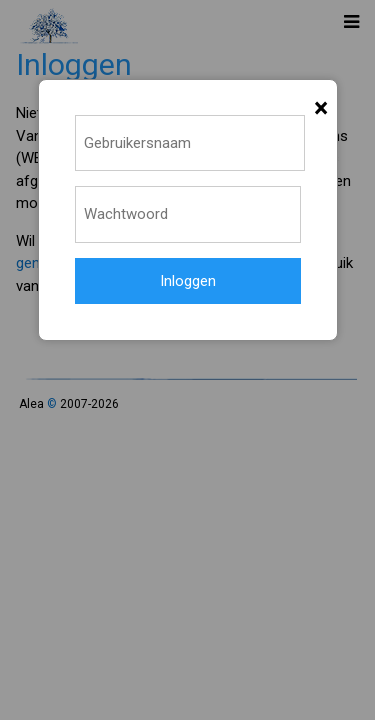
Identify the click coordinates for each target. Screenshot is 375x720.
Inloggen (188, 281)
